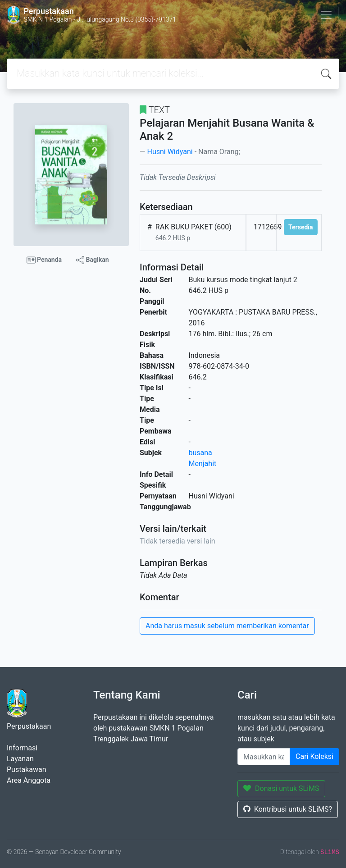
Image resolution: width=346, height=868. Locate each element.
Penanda (44, 260)
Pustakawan (26, 770)
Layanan (20, 759)
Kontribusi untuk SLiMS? (288, 809)
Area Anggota (29, 780)
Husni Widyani (170, 152)
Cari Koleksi (314, 756)
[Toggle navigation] (326, 15)
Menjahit (203, 464)
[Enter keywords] (264, 757)
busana (200, 453)
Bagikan (92, 260)
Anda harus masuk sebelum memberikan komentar (227, 626)
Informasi (22, 748)
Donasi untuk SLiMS (281, 788)
